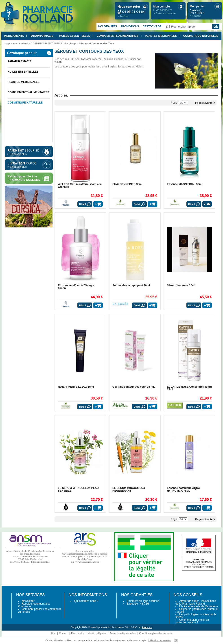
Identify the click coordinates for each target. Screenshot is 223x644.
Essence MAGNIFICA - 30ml (185, 184)
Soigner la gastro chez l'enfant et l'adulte (197, 610)
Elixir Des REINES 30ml (127, 184)
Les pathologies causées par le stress (196, 616)
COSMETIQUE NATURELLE (201, 36)
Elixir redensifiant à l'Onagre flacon (76, 287)
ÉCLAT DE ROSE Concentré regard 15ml (189, 388)
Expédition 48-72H (138, 604)
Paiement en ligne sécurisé (143, 601)
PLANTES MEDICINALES (161, 36)
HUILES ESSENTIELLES (75, 36)
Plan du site (78, 633)
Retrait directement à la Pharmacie (34, 605)
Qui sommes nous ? (86, 601)
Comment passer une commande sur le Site (40, 610)
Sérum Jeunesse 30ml (181, 285)
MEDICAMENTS (14, 36)
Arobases (147, 627)
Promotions (130, 26)
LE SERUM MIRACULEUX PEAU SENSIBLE (78, 489)
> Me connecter (163, 10)
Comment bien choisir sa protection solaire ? (192, 621)
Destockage (152, 26)
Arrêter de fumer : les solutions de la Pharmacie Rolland (196, 602)
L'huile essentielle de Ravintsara (199, 606)
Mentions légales (97, 633)
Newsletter (28, 601)
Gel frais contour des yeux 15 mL (134, 387)
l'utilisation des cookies (159, 641)
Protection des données (123, 633)
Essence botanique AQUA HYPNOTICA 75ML (183, 489)
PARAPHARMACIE (42, 36)
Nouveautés (108, 26)
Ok (216, 27)
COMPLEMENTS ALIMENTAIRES (117, 36)
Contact (63, 633)
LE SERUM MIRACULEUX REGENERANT (129, 489)
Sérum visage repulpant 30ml (131, 285)
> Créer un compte (164, 13)
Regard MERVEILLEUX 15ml (76, 387)
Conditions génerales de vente (156, 633)
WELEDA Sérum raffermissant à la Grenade (80, 186)
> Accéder (123, 16)
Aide (53, 633)
